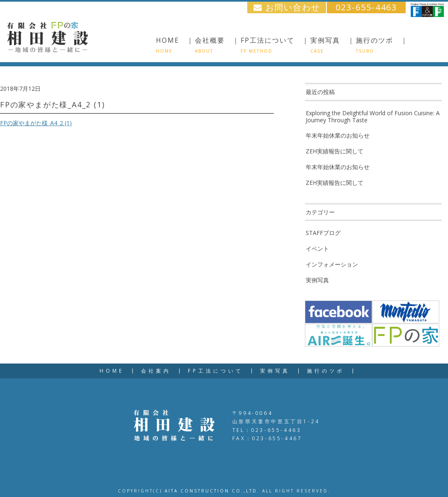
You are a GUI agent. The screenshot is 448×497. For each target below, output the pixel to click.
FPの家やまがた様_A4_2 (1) (36, 123)
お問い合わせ (287, 7)
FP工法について (215, 371)
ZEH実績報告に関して (335, 151)
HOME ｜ (175, 45)
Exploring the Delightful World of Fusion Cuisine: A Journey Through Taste (373, 116)
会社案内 (156, 371)
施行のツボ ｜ (382, 45)
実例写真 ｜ (333, 45)
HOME (112, 371)
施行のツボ (326, 371)
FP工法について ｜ (275, 45)
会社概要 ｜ (217, 45)
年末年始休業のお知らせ (338, 135)
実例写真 (317, 280)
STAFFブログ (323, 233)
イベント (317, 248)
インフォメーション (332, 264)
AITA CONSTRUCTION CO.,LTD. (212, 491)
